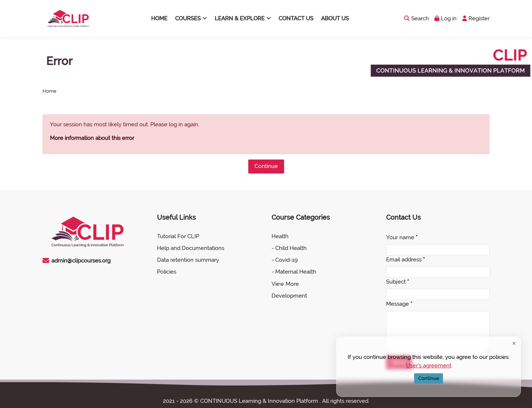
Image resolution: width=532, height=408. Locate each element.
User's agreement (429, 365)
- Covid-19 (285, 260)
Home (50, 91)
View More (285, 284)
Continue (266, 166)
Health (280, 236)
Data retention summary (188, 260)
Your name (402, 237)
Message (399, 304)
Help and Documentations (191, 248)
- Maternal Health (294, 272)
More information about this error (92, 138)
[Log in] (446, 19)
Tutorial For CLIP (178, 236)
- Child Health (289, 248)
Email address (405, 260)
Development (289, 296)
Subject (398, 282)
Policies (167, 272)
